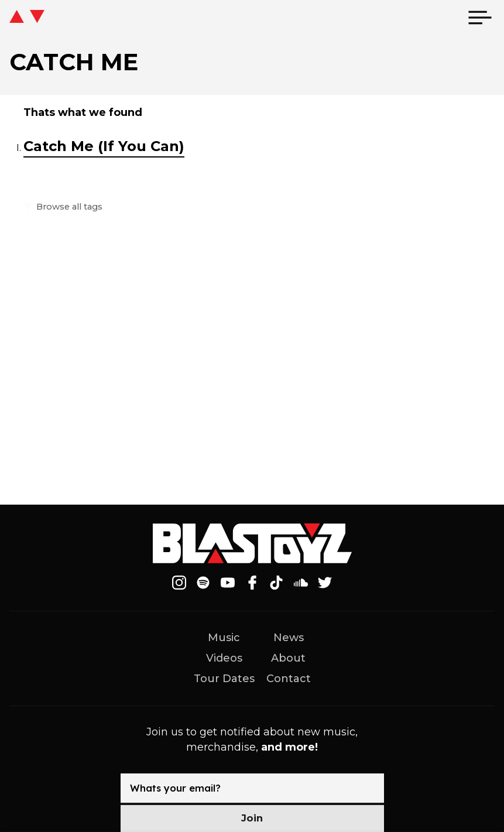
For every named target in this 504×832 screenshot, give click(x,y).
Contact (289, 679)
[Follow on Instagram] (179, 583)
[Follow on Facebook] (252, 583)
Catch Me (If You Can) (104, 146)
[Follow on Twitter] (325, 583)
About (288, 658)
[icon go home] (27, 18)
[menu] (480, 18)
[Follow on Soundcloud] (301, 583)
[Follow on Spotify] (204, 583)
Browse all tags (68, 207)
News (289, 638)
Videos (224, 658)
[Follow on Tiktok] (276, 583)
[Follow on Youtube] (228, 583)
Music (224, 638)
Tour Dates (224, 679)
